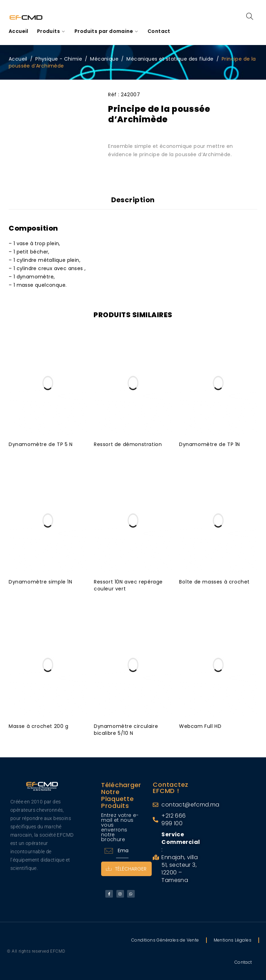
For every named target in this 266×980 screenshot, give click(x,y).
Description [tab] (133, 200)
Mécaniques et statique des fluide (170, 59)
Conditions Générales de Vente (165, 940)
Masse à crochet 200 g (39, 726)
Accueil (18, 59)
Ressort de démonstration (128, 444)
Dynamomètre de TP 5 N (41, 444)
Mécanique (104, 59)
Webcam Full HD (200, 726)
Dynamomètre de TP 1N (210, 444)
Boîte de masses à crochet (214, 581)
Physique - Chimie (59, 59)
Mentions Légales (233, 940)
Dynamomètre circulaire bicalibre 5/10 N (126, 729)
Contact (243, 962)
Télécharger (127, 868)
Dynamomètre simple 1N (41, 581)
